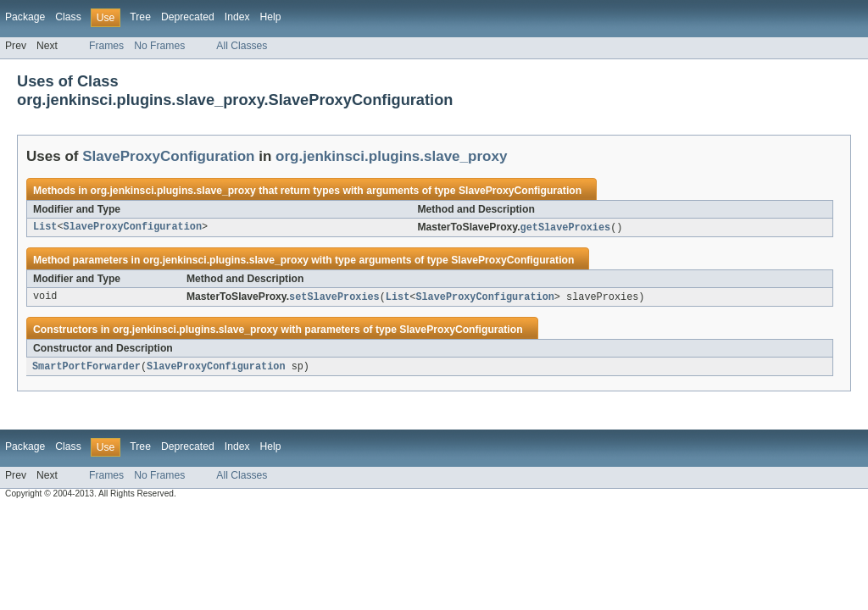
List (45, 228)
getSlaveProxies (566, 228)
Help (271, 17)
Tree (140, 17)
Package (25, 17)
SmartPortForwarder (86, 369)
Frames (106, 46)
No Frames (159, 46)
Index (237, 17)
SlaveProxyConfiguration (168, 156)
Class (68, 17)
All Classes (242, 46)
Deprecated (188, 17)
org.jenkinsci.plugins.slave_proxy (391, 156)
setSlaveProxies (334, 298)
